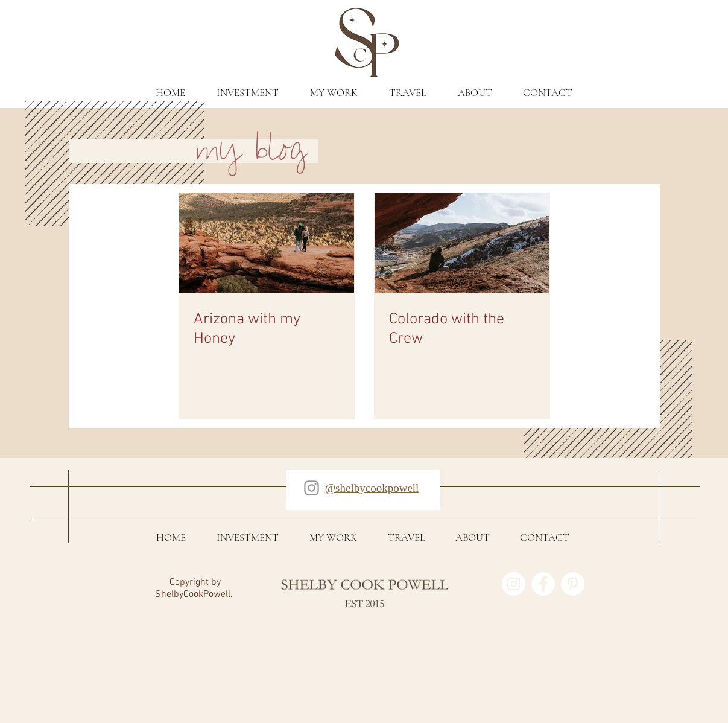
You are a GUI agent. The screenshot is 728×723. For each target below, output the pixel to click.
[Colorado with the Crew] (462, 243)
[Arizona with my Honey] (267, 243)
